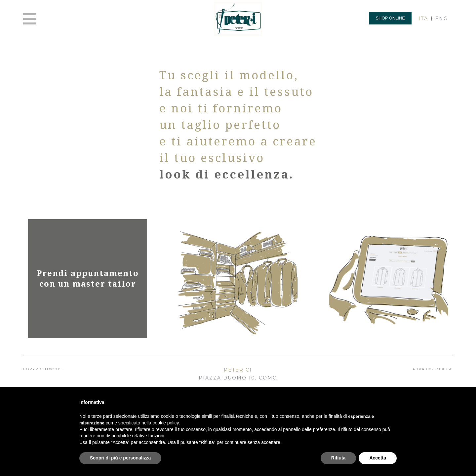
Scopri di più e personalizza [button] (120, 458)
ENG (441, 19)
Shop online (390, 18)
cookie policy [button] (165, 423)
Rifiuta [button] (338, 458)
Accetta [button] (378, 458)
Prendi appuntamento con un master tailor (88, 279)
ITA (423, 19)
